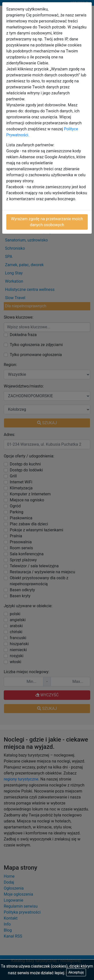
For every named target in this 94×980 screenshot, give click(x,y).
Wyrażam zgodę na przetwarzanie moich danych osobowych (47, 222)
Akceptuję (76, 972)
